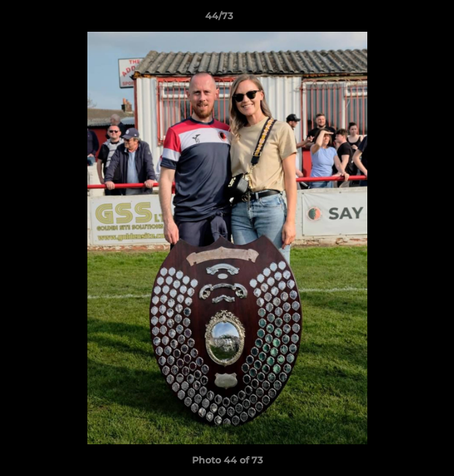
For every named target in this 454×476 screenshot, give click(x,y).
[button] (406, 19)
